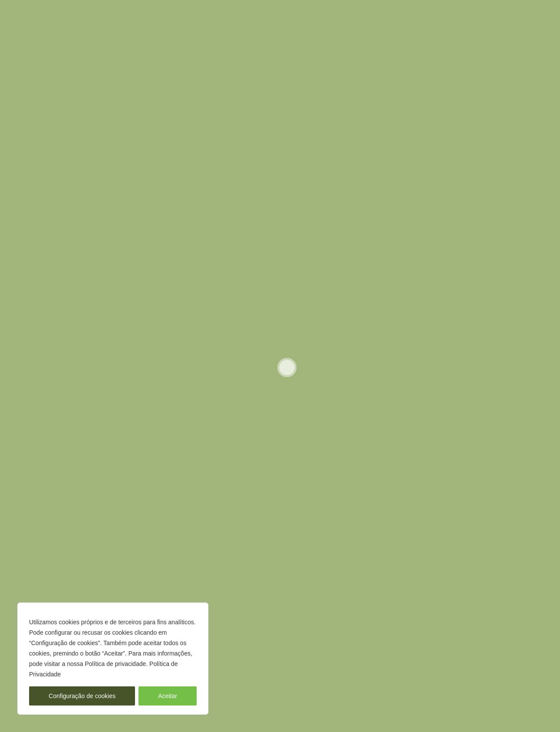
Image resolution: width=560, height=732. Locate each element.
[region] (113, 659)
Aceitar (168, 696)
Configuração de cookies (82, 696)
